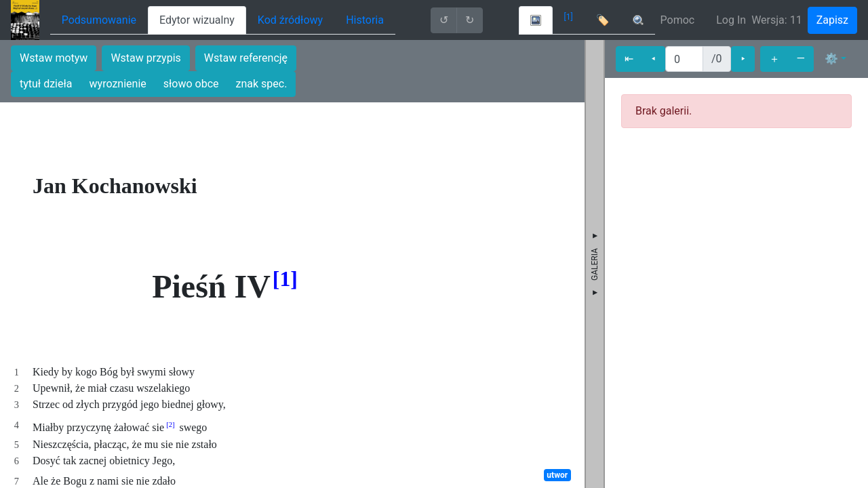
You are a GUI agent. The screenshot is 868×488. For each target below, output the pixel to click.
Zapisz (832, 20)
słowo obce (191, 84)
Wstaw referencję (246, 58)
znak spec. (262, 84)
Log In (731, 20)
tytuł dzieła (46, 84)
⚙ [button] (831, 59)
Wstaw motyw (54, 58)
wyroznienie (118, 84)
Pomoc (678, 20)
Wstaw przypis (145, 58)
